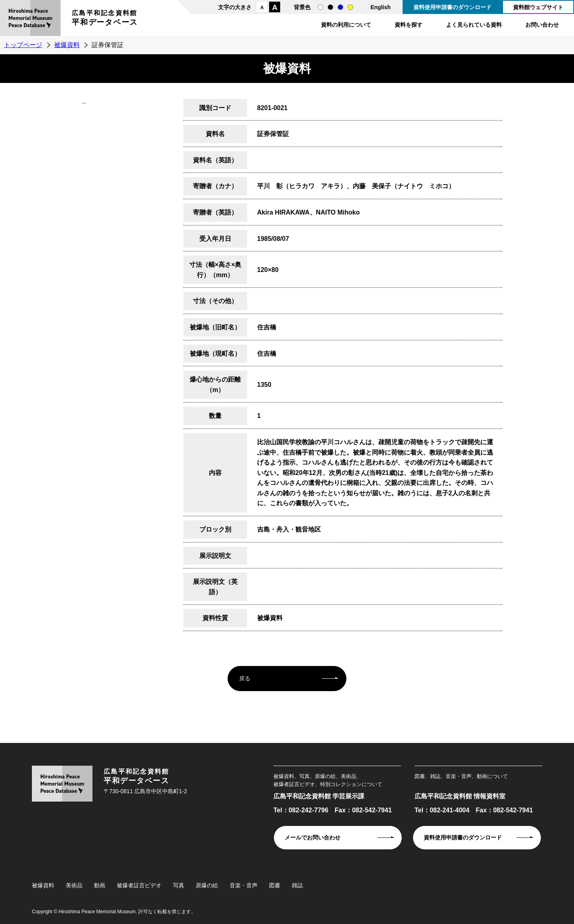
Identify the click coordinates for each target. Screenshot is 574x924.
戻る (245, 678)
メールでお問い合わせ (313, 837)
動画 (100, 885)
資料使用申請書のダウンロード (452, 7)
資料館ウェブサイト (538, 7)
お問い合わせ (542, 25)
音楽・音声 (244, 885)
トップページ (23, 45)
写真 (179, 885)
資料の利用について (346, 25)
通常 (320, 7)
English (380, 7)
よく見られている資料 (474, 25)
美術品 (74, 885)
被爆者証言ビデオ (139, 885)
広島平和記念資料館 (105, 19)
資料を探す (409, 25)
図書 (275, 885)
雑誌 (297, 885)
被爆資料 (67, 45)
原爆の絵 (207, 885)
